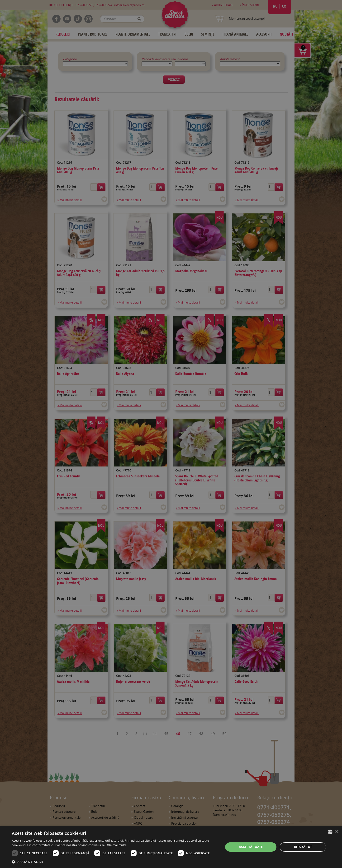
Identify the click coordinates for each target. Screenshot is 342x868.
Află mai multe (116, 845)
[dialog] (171, 847)
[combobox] (330, 832)
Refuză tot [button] (303, 847)
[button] (115, 862)
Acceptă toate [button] (251, 847)
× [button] (337, 832)
